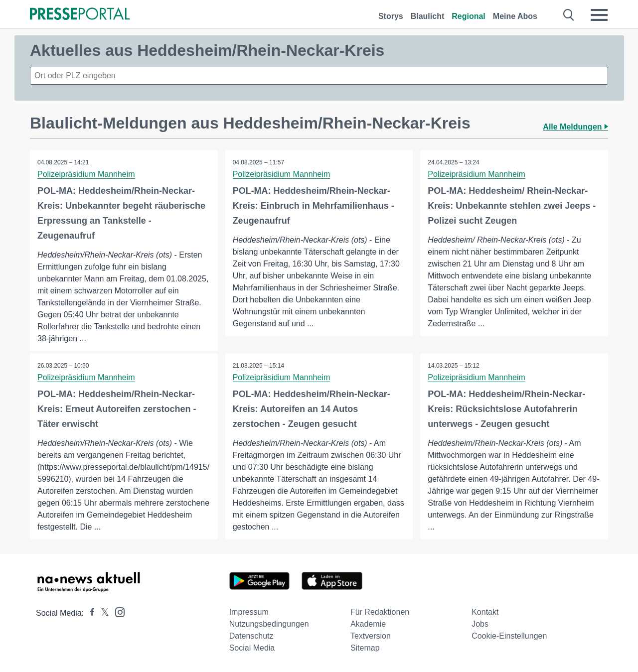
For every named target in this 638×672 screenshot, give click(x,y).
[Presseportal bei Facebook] (89, 613)
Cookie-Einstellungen (509, 636)
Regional (469, 16)
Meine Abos (515, 16)
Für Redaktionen (380, 612)
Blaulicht (428, 16)
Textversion (371, 636)
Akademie (368, 624)
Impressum (249, 612)
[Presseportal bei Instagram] (117, 611)
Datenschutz (251, 636)
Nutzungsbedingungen (269, 624)
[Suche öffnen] (569, 15)
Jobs (480, 624)
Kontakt (485, 612)
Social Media (252, 648)
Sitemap (365, 648)
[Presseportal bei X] (102, 613)
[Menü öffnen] (599, 15)
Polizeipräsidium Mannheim (86, 174)
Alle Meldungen (575, 127)
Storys (391, 16)
